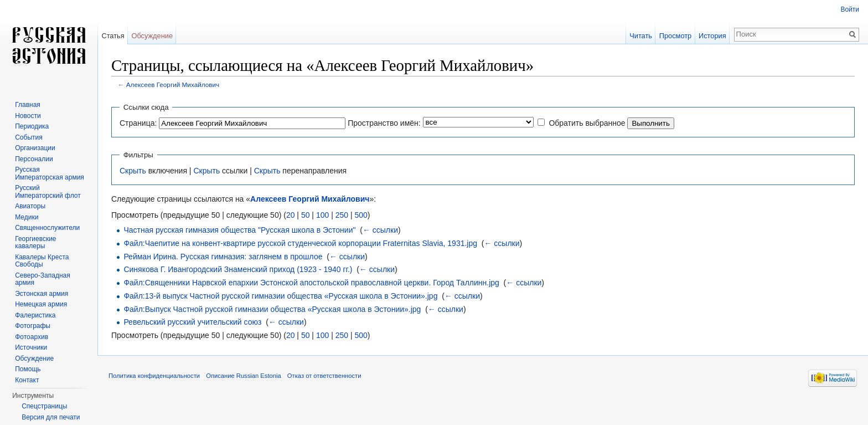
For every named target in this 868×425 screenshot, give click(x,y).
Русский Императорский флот (48, 192)
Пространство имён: (384, 123)
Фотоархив (32, 337)
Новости (28, 116)
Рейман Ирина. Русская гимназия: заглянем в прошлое (223, 257)
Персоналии (34, 159)
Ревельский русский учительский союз (192, 322)
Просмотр (675, 36)
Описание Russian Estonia (243, 376)
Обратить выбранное (587, 123)
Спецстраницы (44, 406)
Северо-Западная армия (43, 279)
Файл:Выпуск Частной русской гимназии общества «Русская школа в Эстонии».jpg (272, 309)
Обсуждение (152, 36)
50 (306, 215)
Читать (641, 36)
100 (322, 215)
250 (342, 215)
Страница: (138, 123)
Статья (113, 36)
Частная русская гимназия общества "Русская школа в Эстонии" (239, 230)
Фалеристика (35, 315)
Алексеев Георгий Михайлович (173, 85)
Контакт (27, 380)
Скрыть (133, 171)
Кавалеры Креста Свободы (42, 261)
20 (291, 215)
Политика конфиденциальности (154, 376)
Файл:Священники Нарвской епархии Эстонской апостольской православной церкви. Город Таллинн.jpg (311, 283)
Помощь (28, 369)
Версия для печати (51, 417)
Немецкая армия (41, 304)
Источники (31, 347)
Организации (35, 148)
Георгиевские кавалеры (35, 243)
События (29, 137)
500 (361, 215)
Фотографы (33, 326)
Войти (850, 9)
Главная (28, 105)
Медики (27, 217)
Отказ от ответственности (324, 376)
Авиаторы (30, 206)
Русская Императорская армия (50, 173)
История (712, 36)
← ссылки (380, 230)
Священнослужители (47, 228)
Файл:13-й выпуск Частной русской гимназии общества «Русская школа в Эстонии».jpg (280, 296)
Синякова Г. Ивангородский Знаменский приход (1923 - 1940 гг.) (238, 269)
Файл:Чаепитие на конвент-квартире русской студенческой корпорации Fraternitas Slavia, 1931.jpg (300, 243)
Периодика (32, 126)
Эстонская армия (42, 294)
